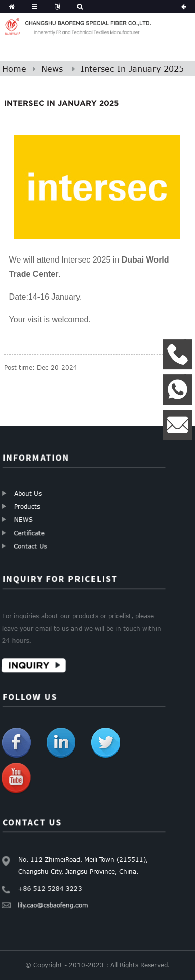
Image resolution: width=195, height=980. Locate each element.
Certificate (32, 530)
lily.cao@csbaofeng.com (55, 901)
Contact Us (34, 542)
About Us (27, 494)
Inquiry (32, 661)
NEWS (25, 519)
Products (27, 506)
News (52, 69)
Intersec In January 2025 (132, 69)
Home (14, 69)
